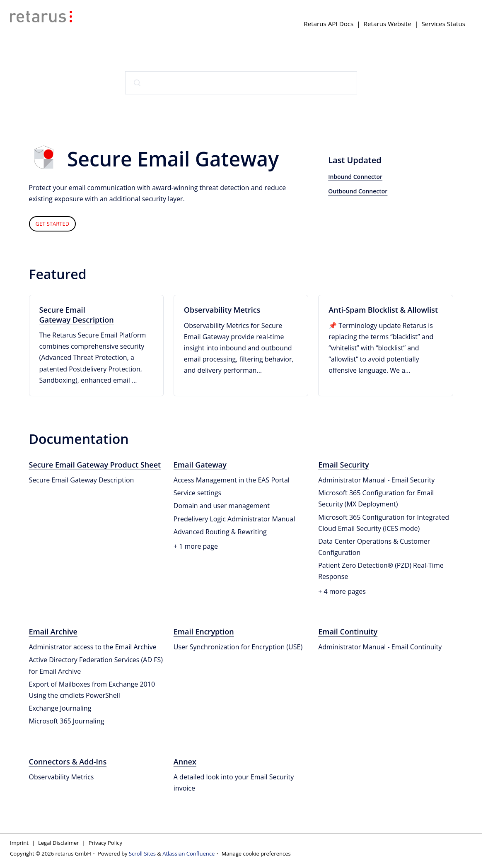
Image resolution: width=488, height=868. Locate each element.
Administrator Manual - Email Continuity (380, 647)
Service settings (197, 493)
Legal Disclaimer (59, 843)
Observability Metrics (222, 310)
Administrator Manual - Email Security (376, 480)
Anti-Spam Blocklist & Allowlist (383, 310)
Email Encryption (204, 632)
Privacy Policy (105, 843)
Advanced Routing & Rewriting (220, 532)
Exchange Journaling (60, 708)
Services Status (443, 24)
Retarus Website (388, 24)
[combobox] (241, 83)
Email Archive (53, 632)
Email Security (344, 465)
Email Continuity (348, 632)
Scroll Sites (142, 854)
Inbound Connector (355, 177)
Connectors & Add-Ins (68, 762)
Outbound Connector (358, 191)
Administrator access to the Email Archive (93, 647)
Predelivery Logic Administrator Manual (234, 519)
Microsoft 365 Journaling (67, 721)
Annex (185, 762)
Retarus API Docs (329, 24)
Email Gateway (200, 465)
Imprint (19, 843)
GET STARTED (53, 224)
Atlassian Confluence (188, 854)
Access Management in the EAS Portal (232, 480)
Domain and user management (222, 506)
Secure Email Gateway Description (77, 315)
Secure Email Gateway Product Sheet (95, 465)
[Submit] (137, 83)
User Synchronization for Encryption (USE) (238, 647)
